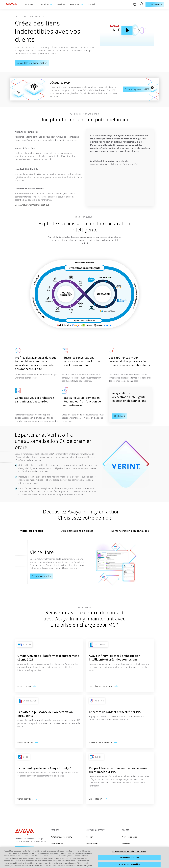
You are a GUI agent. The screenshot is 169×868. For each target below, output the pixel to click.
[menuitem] (30, 4)
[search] (142, 4)
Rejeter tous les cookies (129, 858)
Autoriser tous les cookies (129, 864)
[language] (135, 5)
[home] (11, 4)
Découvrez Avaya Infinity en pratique (32, 205)
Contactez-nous (155, 4)
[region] (84, 858)
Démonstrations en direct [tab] (77, 531)
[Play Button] (127, 30)
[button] (142, 4)
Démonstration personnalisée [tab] (130, 531)
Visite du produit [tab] (32, 531)
